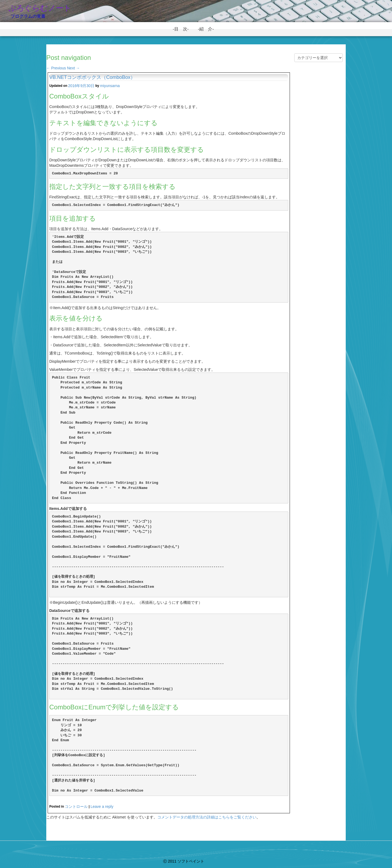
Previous (56, 68)
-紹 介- (208, 29)
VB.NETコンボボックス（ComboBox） (92, 77)
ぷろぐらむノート (40, 8)
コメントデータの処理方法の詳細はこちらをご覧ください (207, 817)
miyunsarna (110, 86)
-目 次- (183, 29)
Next (73, 68)
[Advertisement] (318, 161)
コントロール (76, 807)
